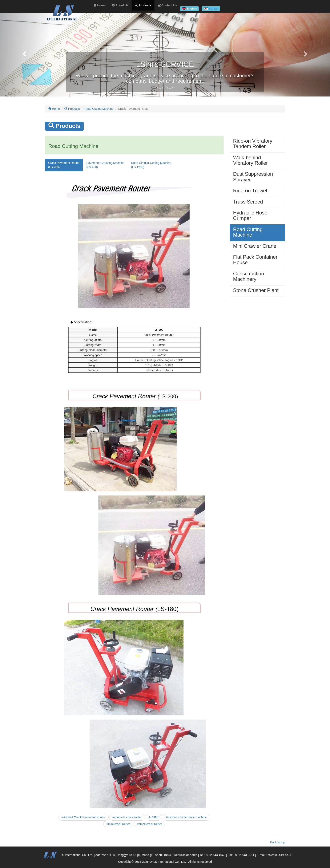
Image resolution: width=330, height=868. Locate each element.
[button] (25, 54)
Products (72, 109)
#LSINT (154, 817)
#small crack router (149, 824)
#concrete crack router (127, 817)
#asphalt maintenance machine (186, 817)
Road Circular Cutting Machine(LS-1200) (151, 165)
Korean (214, 9)
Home (54, 109)
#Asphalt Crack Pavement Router (84, 817)
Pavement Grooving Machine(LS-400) (105, 165)
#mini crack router (118, 824)
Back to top (278, 842)
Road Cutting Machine (99, 109)
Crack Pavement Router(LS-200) (64, 165)
